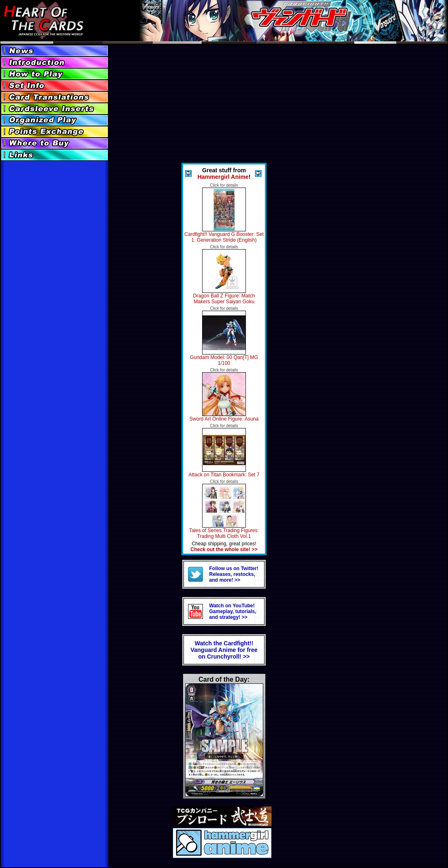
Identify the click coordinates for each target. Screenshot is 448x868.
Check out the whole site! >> (224, 549)
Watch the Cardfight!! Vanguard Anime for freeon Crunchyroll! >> (224, 650)
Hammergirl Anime (223, 177)
